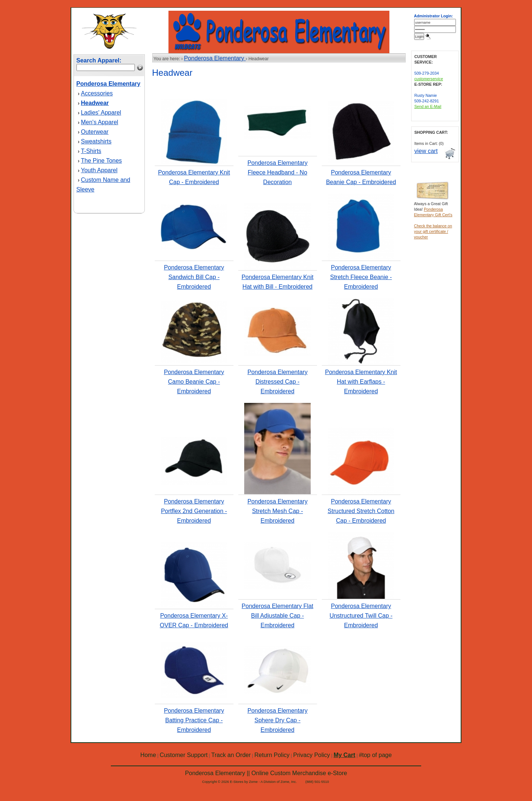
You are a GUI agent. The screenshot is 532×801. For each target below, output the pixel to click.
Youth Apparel (99, 170)
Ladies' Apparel (101, 113)
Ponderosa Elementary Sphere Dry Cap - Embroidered (278, 720)
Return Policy (272, 755)
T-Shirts (91, 151)
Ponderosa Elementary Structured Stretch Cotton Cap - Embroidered (361, 511)
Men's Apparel (100, 122)
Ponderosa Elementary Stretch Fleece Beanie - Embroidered (361, 277)
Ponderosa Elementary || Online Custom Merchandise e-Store (266, 773)
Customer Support (184, 755)
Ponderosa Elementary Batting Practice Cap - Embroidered (194, 720)
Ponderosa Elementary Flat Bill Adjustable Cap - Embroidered (277, 616)
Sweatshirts (96, 141)
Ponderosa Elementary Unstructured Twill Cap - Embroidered (361, 616)
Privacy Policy (312, 755)
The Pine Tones (101, 161)
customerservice (429, 79)
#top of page (375, 755)
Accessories (97, 93)
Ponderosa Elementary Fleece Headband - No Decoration (278, 172)
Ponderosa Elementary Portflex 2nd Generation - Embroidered (194, 511)
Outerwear (95, 132)
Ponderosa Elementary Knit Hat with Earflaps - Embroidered (361, 382)
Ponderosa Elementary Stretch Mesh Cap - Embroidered (278, 511)
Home (148, 755)
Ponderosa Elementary (215, 58)
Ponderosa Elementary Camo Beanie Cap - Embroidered (194, 382)
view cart (426, 151)
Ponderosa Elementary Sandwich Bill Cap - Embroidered (194, 277)
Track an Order (231, 755)
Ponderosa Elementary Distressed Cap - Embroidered (278, 382)
